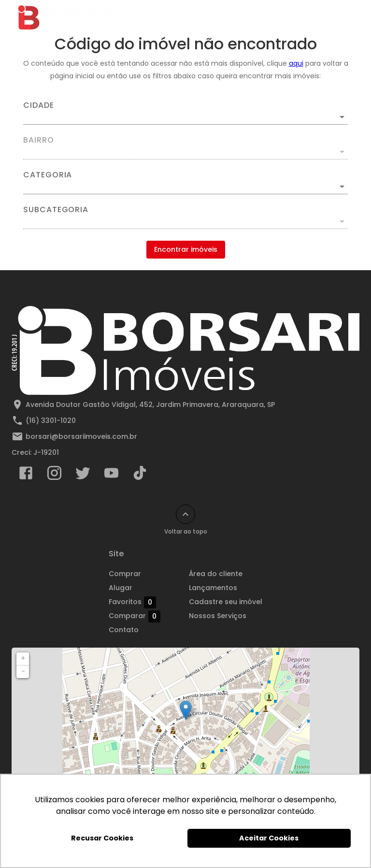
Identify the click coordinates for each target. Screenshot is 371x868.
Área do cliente (216, 574)
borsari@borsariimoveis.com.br (81, 436)
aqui (296, 63)
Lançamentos (213, 588)
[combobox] (185, 113)
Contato (124, 630)
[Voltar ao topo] (185, 514)
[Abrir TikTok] (140, 475)
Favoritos (132, 602)
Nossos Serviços (218, 616)
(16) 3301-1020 (51, 420)
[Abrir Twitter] (83, 475)
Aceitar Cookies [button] (269, 838)
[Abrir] (342, 117)
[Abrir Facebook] (26, 475)
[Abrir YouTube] (111, 475)
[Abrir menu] (339, 17)
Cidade (39, 105)
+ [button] (23, 658)
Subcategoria (56, 210)
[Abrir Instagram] (54, 475)
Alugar (121, 588)
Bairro (39, 140)
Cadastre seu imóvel (226, 602)
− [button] (23, 671)
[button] (185, 187)
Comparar (135, 616)
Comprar (125, 574)
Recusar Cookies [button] (102, 838)
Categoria (48, 175)
